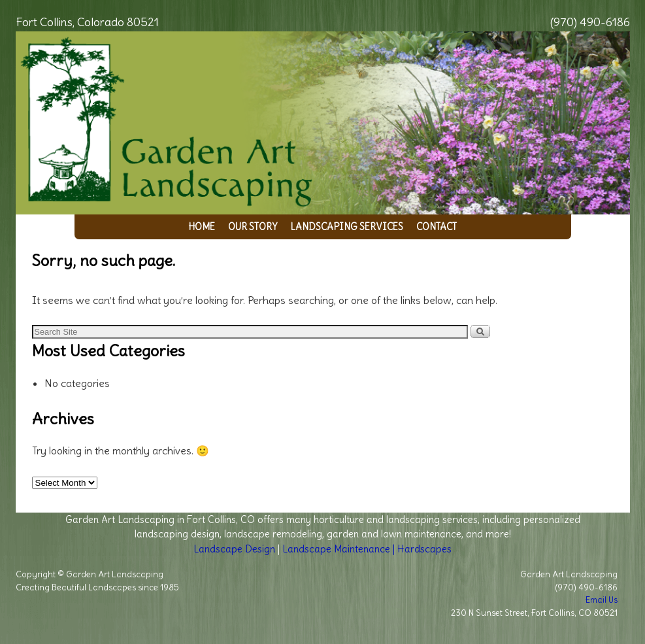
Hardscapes (424, 549)
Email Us (602, 600)
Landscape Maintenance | (340, 549)
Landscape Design (234, 549)
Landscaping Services (347, 227)
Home (202, 227)
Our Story (253, 227)
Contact (437, 227)
